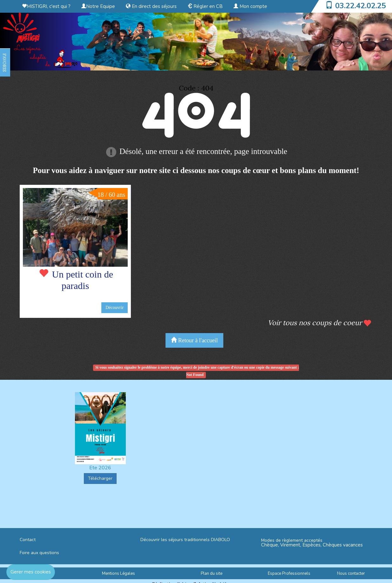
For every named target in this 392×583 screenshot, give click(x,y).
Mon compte (250, 6)
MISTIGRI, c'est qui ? (46, 6)
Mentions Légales (118, 573)
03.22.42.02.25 (361, 6)
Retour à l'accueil (194, 340)
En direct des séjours (151, 6)
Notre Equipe (98, 6)
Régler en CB (205, 6)
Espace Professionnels (289, 573)
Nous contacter (351, 573)
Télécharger (100, 478)
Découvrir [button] (115, 308)
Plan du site (212, 573)
